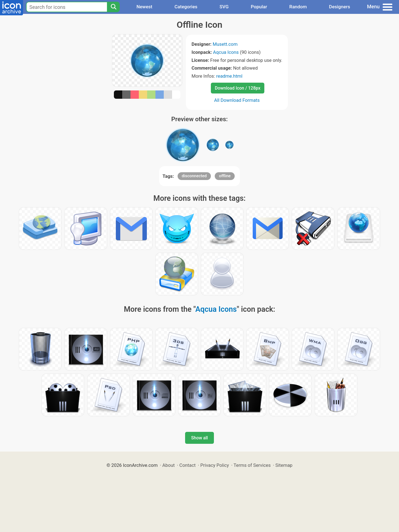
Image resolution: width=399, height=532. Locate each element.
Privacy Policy (215, 465)
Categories (186, 7)
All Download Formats (237, 100)
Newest (144, 7)
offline (225, 176)
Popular (259, 7)
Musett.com (225, 44)
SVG (224, 7)
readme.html (229, 76)
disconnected (194, 176)
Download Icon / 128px (237, 88)
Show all (199, 438)
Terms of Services (252, 465)
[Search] (113, 7)
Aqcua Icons (226, 52)
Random (298, 7)
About (169, 465)
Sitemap (284, 465)
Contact (187, 465)
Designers (339, 7)
